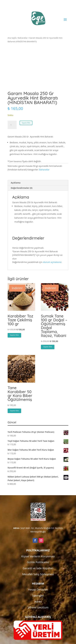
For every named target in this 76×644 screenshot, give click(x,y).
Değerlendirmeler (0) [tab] (22, 188)
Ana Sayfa (12, 38)
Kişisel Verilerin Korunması (38, 556)
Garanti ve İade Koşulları (38, 568)
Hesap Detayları (38, 589)
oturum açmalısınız (52, 262)
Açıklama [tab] (16, 183)
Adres (38, 602)
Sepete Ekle (26, 123)
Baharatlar (23, 38)
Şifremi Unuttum (38, 607)
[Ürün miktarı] (12, 125)
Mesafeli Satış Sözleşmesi (38, 574)
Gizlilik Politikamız (38, 562)
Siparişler (38, 596)
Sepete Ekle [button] (14, 335)
